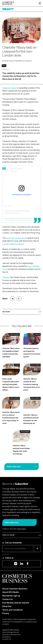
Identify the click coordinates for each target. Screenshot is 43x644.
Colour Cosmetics (15, 334)
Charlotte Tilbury (9, 88)
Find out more (8, 535)
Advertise (7, 606)
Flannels (6, 277)
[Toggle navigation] (40, 3)
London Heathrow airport (13, 244)
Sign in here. (22, 529)
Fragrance (37, 334)
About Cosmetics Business (15, 589)
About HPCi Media (10, 592)
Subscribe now (14, 467)
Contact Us (8, 599)
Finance (17, 365)
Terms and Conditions (13, 610)
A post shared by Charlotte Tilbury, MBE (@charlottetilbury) (24, 219)
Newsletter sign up (11, 596)
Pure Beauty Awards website (16, 603)
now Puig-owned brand (16, 238)
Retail (4, 66)
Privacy (6, 613)
